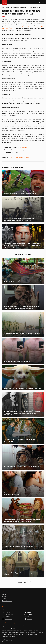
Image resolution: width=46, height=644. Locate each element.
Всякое (38, 7)
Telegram (25, 147)
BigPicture (12, 7)
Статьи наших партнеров (26, 7)
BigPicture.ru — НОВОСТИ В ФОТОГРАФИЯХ (14, 626)
